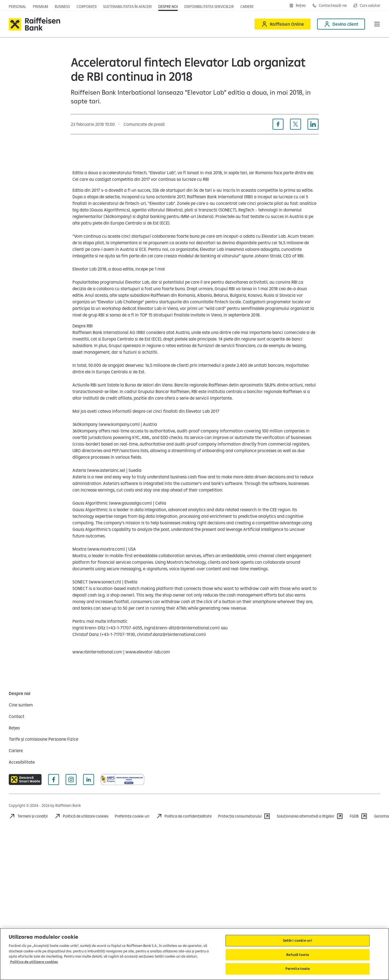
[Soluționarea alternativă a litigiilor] (310, 816)
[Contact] (17, 716)
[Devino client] (341, 24)
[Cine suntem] (21, 705)
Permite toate (298, 969)
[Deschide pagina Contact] (329, 5)
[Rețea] (14, 728)
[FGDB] (359, 816)
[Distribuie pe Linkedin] (313, 124)
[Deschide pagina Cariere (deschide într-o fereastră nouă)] (247, 7)
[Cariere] (16, 751)
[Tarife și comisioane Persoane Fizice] (43, 739)
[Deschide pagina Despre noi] (168, 7)
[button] (377, 24)
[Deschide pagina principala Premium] (40, 7)
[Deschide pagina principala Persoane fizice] (17, 7)
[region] (194, 954)
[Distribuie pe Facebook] (278, 124)
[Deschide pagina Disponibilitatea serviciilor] (209, 7)
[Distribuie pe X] (296, 124)
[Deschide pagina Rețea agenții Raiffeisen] (297, 5)
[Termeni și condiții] (28, 816)
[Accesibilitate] (22, 762)
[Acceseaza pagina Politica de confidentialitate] (184, 816)
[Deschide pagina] (62, 7)
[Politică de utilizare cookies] (81, 816)
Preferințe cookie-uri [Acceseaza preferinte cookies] (132, 816)
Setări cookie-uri (298, 940)
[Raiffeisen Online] (283, 24)
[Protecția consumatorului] (244, 816)
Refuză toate (298, 955)
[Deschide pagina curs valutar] (367, 5)
